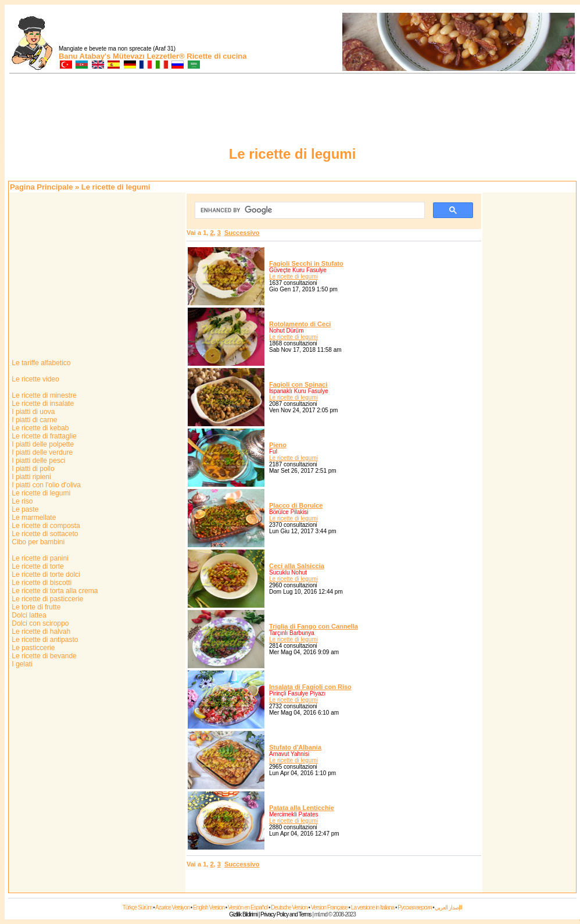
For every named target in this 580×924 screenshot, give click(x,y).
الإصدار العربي (448, 907)
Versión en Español (248, 907)
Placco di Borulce (296, 505)
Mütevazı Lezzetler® (149, 56)
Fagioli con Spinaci (298, 384)
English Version (209, 907)
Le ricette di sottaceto (44, 534)
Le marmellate (33, 518)
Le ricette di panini (39, 558)
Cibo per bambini (37, 542)
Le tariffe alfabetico (40, 363)
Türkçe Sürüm (137, 907)
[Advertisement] (529, 368)
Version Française (329, 907)
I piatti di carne (33, 420)
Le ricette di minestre (43, 395)
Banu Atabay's (85, 56)
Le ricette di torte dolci (45, 575)
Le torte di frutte (35, 607)
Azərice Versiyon (172, 907)
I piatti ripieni (31, 477)
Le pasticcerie (32, 648)
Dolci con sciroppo (39, 623)
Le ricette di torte (37, 566)
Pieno (278, 445)
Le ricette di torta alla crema (54, 591)
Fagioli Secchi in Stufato (306, 263)
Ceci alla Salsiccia (297, 566)
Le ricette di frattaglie (43, 436)
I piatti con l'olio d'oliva (45, 485)
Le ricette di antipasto (44, 640)
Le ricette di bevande (43, 656)
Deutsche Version (289, 907)
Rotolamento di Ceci (300, 324)
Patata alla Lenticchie (302, 808)
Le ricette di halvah (40, 632)
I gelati (21, 664)
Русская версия (414, 907)
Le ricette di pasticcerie (46, 599)
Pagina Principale (41, 187)
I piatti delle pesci (37, 461)
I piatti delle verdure (41, 452)
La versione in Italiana (373, 907)
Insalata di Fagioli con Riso (310, 687)
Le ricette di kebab (39, 428)
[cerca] (309, 211)
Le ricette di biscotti (41, 583)
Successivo (242, 233)
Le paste (24, 509)
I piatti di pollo (32, 469)
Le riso (21, 501)
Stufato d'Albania (295, 747)
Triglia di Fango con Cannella (314, 626)
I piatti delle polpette (42, 444)
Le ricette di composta (45, 526)
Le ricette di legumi (40, 493)
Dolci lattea (28, 615)
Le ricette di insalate (42, 404)
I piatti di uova (32, 412)
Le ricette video (35, 379)
